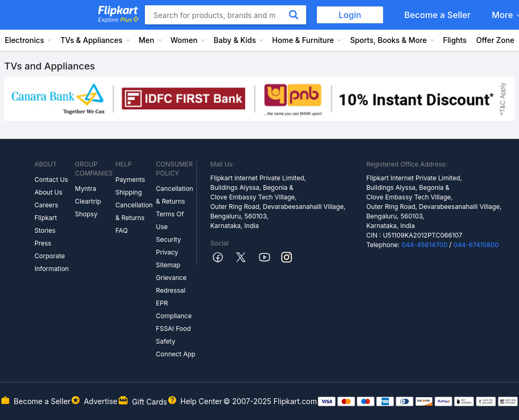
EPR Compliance (174, 309)
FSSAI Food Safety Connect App (176, 341)
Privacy (167, 252)
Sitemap (168, 265)
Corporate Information (52, 262)
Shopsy (86, 214)
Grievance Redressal (171, 284)
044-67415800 (476, 245)
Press (43, 243)
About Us (48, 192)
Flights (455, 40)
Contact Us (51, 180)
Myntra (85, 189)
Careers (46, 205)
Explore (118, 20)
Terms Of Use (170, 220)
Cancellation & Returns (134, 211)
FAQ (122, 230)
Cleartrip (88, 201)
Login (350, 15)
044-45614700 (424, 245)
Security (168, 239)
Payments (131, 180)
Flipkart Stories (46, 224)
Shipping (129, 192)
